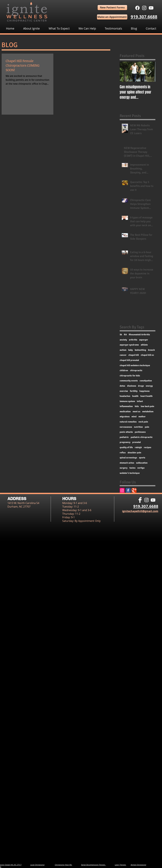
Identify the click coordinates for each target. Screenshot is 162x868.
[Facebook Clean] (140, 500)
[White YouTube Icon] (151, 8)
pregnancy (125, 442)
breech (151, 350)
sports (142, 458)
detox (122, 386)
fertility (134, 391)
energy (149, 386)
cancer (123, 355)
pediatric (124, 437)
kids (137, 406)
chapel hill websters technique (135, 365)
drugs (141, 386)
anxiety (123, 340)
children (124, 370)
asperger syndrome (129, 345)
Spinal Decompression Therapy (94, 865)
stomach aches (127, 463)
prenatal (137, 442)
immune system (127, 401)
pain (147, 427)
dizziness (132, 386)
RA (125, 335)
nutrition (138, 427)
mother (142, 417)
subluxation (142, 463)
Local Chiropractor (37, 865)
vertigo (141, 468)
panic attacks (126, 432)
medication (125, 412)
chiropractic (136, 370)
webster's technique (130, 473)
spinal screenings (128, 458)
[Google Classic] (134, 490)
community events (129, 381)
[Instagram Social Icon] (122, 490)
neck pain (143, 422)
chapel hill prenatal (129, 360)
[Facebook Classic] (128, 490)
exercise (124, 391)
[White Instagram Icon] (144, 8)
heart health (147, 396)
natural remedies (128, 422)
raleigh (138, 447)
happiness (144, 391)
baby (131, 350)
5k (121, 335)
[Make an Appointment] (112, 17)
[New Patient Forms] (112, 8)
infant (140, 401)
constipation (146, 381)
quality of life (126, 447)
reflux (123, 453)
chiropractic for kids (130, 376)
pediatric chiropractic (142, 437)
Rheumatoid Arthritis (139, 335)
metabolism (148, 412)
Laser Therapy (121, 865)
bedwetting (140, 350)
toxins (132, 468)
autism (123, 350)
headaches (125, 396)
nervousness (126, 427)
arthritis (133, 340)
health (135, 396)
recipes (147, 447)
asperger (144, 340)
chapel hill (134, 355)
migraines (125, 417)
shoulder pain (134, 453)
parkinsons (140, 432)
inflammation (126, 406)
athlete (144, 345)
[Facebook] (137, 8)
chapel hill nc (147, 355)
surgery (124, 468)
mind (134, 417)
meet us (136, 412)
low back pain (147, 406)
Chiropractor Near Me (64, 865)
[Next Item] (150, 72)
